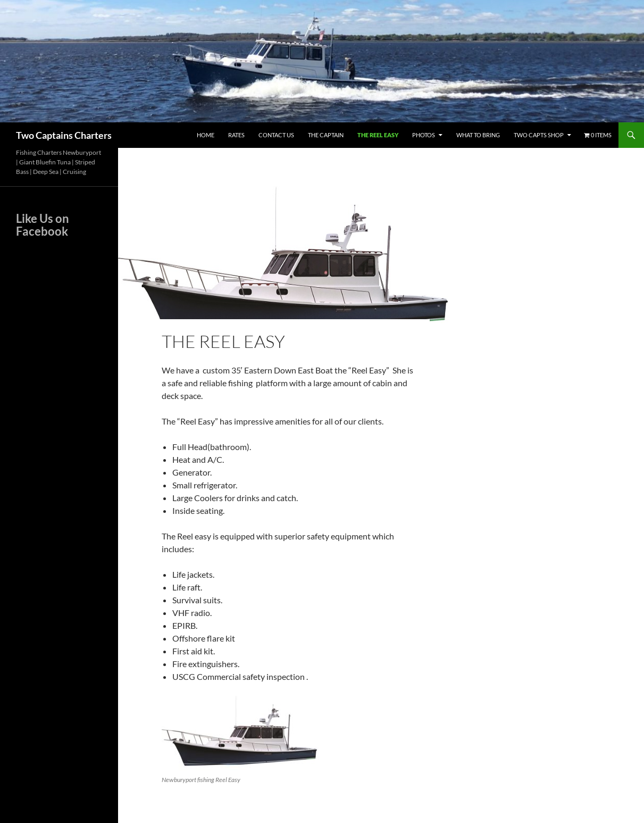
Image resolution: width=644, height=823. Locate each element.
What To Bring (478, 135)
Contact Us (276, 135)
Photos (424, 135)
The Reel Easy (378, 135)
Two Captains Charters (64, 135)
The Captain (326, 135)
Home (206, 135)
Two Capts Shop (539, 135)
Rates (236, 135)
